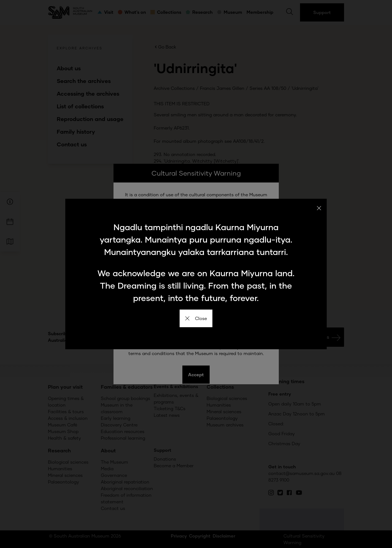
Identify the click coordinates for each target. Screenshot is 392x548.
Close (196, 318)
